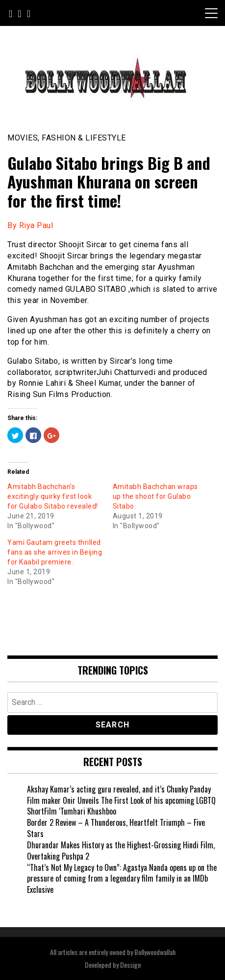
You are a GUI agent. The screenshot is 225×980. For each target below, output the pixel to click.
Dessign (130, 965)
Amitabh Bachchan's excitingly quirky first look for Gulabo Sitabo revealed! (53, 496)
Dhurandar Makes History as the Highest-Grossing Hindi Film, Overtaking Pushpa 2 (121, 851)
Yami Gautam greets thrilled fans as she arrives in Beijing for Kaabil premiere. (55, 552)
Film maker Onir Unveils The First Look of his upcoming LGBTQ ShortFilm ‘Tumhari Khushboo (121, 806)
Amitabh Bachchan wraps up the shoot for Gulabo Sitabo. (155, 496)
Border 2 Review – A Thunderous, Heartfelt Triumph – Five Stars (116, 828)
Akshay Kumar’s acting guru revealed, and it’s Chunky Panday (119, 789)
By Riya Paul (30, 225)
